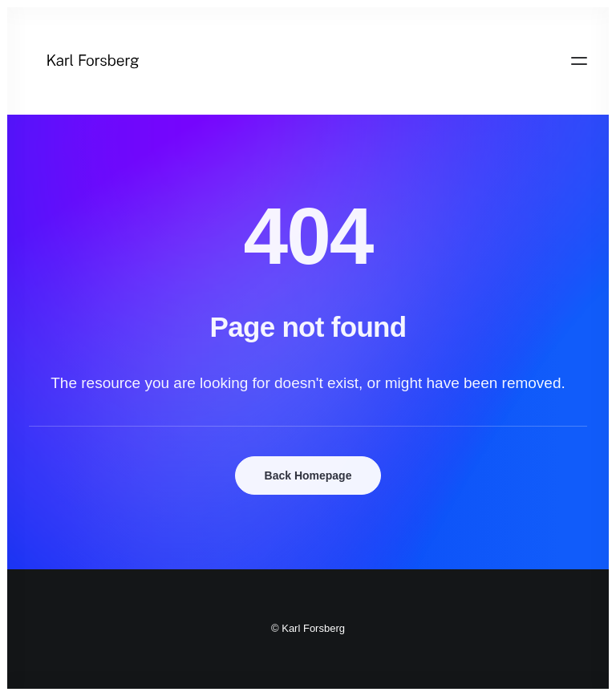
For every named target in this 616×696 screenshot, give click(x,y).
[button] (579, 61)
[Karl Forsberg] (308, 61)
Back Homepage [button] (308, 475)
